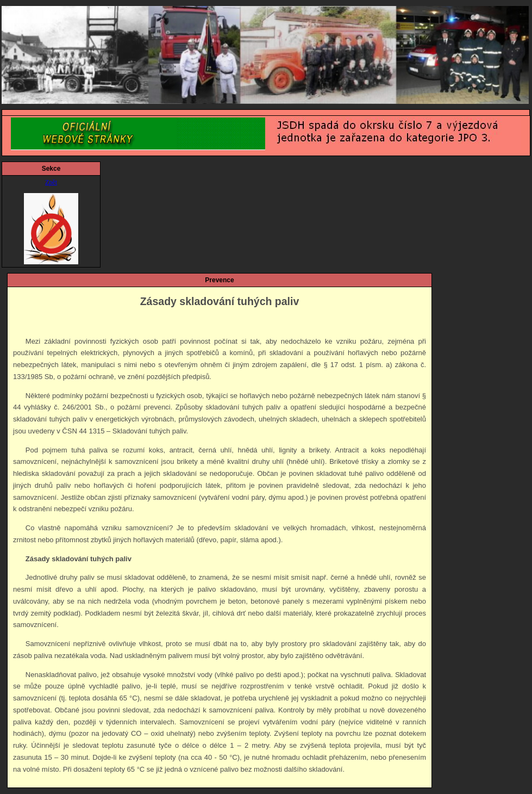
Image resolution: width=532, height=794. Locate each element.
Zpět (51, 182)
